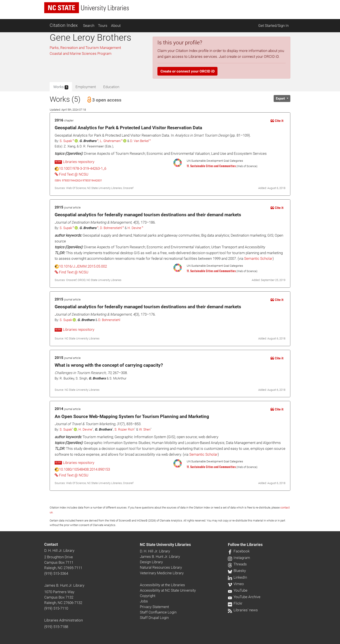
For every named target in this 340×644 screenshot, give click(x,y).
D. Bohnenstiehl (111, 228)
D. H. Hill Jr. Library (59, 550)
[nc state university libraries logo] (87, 8)
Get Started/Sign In (273, 26)
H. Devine (134, 228)
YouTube (238, 590)
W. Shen (145, 429)
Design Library (151, 562)
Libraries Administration (64, 620)
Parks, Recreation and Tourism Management (85, 48)
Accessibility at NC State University (168, 590)
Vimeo (236, 584)
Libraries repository (74, 162)
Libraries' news (243, 610)
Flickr (235, 603)
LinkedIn (237, 577)
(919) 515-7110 (56, 608)
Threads (237, 564)
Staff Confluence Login (158, 612)
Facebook (239, 551)
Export (281, 98)
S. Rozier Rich (124, 429)
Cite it (277, 121)
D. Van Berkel (139, 141)
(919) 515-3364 (56, 573)
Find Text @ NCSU (71, 174)
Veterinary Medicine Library (162, 573)
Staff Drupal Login (154, 618)
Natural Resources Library (161, 567)
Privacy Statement (154, 607)
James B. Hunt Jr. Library (64, 585)
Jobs (144, 601)
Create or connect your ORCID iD (188, 71)
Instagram (239, 558)
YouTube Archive (244, 597)
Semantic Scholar (258, 258)
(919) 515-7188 (56, 627)
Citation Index (64, 25)
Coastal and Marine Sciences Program (81, 53)
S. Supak (66, 141)
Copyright (148, 596)
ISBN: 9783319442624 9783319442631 (78, 180)
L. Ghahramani (110, 141)
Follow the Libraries (245, 545)
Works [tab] (61, 87)
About (116, 26)
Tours (103, 26)
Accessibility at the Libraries (162, 585)
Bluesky (237, 571)
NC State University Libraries (165, 545)
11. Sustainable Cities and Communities (211, 166)
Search (89, 26)
